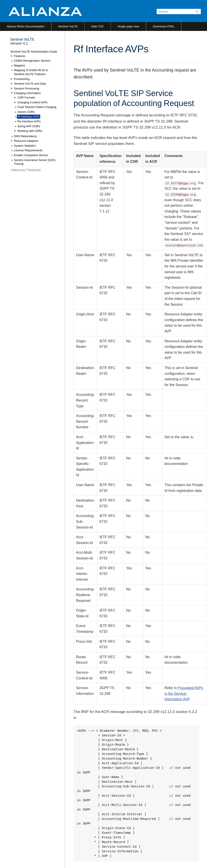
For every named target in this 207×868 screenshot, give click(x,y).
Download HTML (164, 26)
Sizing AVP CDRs (29, 126)
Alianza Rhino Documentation (26, 26)
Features (20, 56)
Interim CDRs (26, 112)
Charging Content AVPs (32, 102)
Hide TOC (98, 26)
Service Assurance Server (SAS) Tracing (35, 162)
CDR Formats (26, 98)
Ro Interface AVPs (29, 121)
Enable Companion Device (31, 155)
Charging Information (27, 93)
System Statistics (25, 146)
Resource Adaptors (26, 141)
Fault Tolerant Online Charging (37, 107)
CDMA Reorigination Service (32, 61)
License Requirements (28, 150)
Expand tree (34, 170)
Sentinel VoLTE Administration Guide (34, 52)
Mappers (20, 65)
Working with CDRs (30, 131)
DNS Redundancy (25, 136)
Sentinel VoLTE (68, 26)
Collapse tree (18, 170)
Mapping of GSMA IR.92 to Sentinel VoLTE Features (31, 72)
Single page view (128, 26)
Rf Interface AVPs (28, 117)
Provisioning (22, 79)
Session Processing (27, 88)
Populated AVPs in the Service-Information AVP (184, 694)
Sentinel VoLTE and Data (30, 84)
